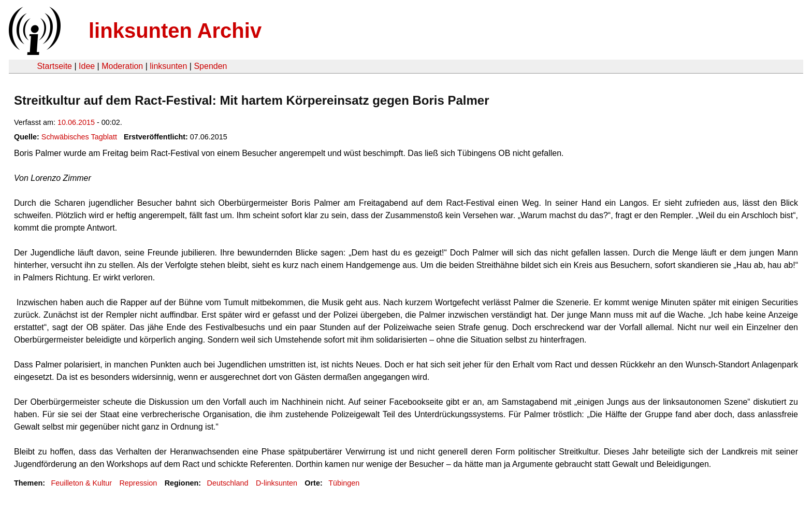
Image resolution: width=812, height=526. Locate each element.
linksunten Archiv (175, 31)
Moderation (122, 66)
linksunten (168, 66)
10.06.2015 (76, 122)
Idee (87, 66)
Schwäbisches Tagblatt (79, 137)
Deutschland (228, 483)
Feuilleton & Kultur (81, 483)
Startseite (54, 66)
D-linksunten (277, 483)
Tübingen (344, 483)
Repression (138, 483)
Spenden (210, 66)
